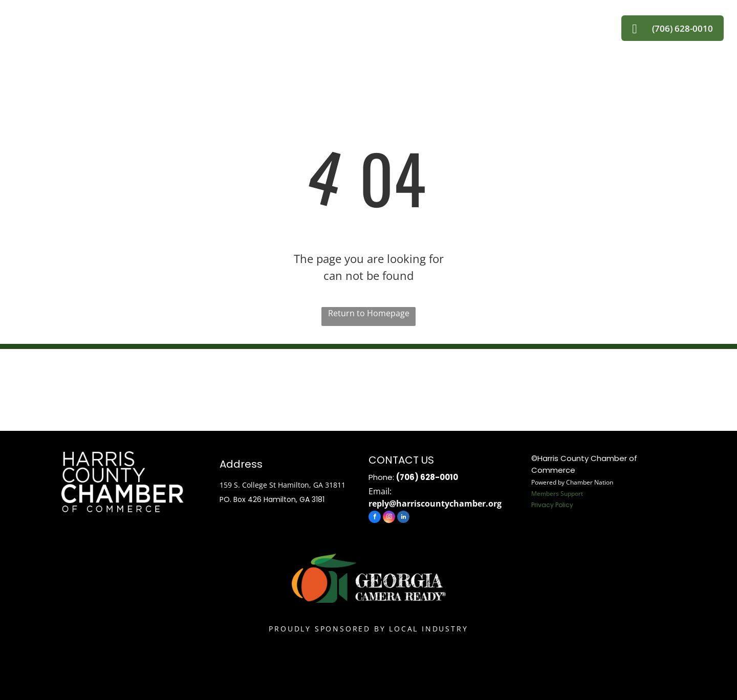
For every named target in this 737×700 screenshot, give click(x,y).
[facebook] (375, 518)
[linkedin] (403, 518)
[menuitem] (196, 23)
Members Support (557, 494)
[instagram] (389, 518)
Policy (564, 505)
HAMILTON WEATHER (368, 387)
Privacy (543, 505)
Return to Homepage (369, 313)
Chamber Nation (590, 482)
